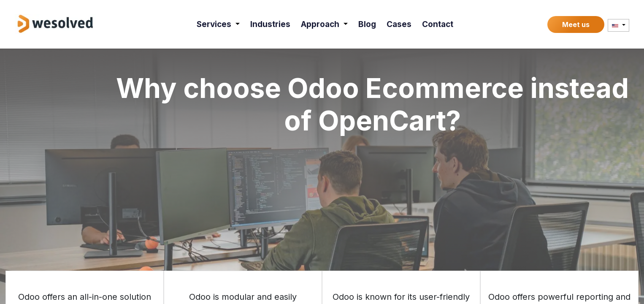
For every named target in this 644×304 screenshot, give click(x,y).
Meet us (576, 24)
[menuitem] (218, 24)
